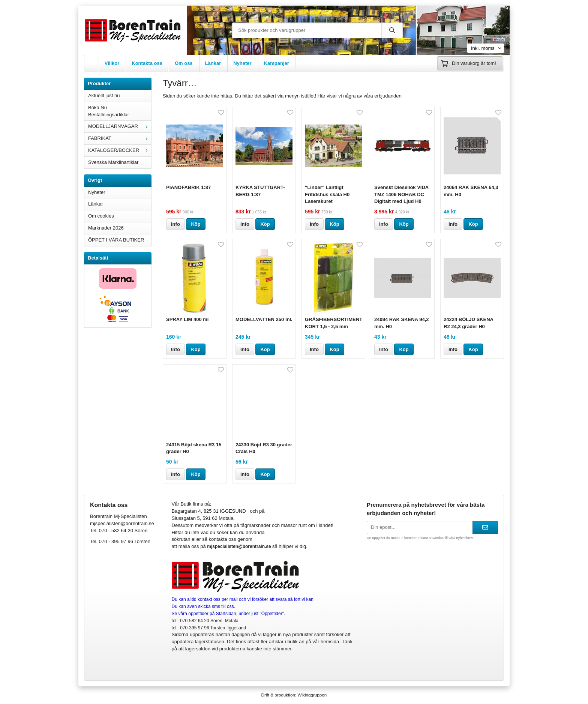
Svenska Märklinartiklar (113, 162)
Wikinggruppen (312, 695)
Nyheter (242, 63)
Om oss (184, 63)
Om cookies (101, 216)
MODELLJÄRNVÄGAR (120, 126)
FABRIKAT (120, 138)
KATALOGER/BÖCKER (120, 150)
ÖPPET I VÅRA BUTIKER (116, 240)
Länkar (213, 63)
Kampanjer (277, 63)
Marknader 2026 (106, 228)
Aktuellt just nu (104, 95)
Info (175, 224)
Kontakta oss (147, 63)
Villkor (112, 63)
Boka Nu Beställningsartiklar (109, 111)
